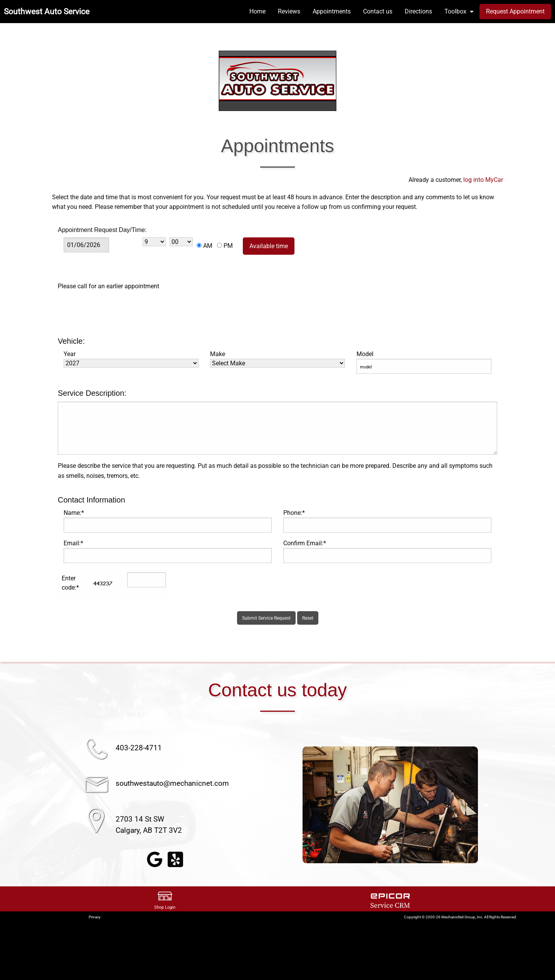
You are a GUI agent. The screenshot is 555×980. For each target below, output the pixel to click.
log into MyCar (482, 180)
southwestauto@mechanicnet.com (172, 783)
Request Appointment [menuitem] (515, 11)
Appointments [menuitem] (332, 11)
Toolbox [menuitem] (455, 11)
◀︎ (293, 805)
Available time (269, 246)
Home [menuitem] (257, 11)
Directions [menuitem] (418, 11)
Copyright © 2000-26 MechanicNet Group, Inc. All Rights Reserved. (461, 917)
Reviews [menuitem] (289, 11)
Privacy (95, 917)
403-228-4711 (139, 748)
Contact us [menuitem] (378, 11)
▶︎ (487, 805)
